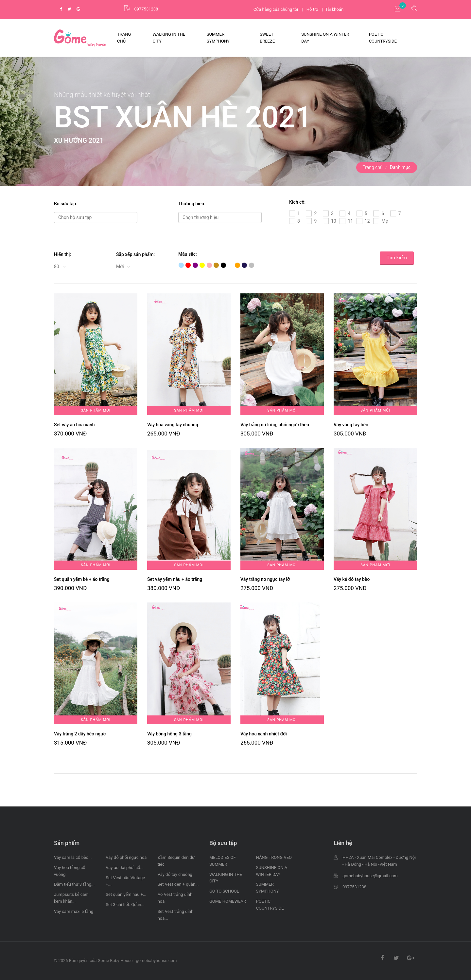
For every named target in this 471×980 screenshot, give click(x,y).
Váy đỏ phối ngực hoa (126, 857)
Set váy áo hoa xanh (74, 425)
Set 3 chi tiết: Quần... (125, 905)
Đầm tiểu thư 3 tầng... (74, 884)
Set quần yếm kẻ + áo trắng (82, 579)
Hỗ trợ (312, 9)
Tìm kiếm (397, 258)
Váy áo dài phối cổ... (124, 868)
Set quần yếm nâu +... (126, 894)
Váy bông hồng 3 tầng (169, 734)
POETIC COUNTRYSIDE (383, 38)
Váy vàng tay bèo (351, 425)
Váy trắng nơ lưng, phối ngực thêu (275, 425)
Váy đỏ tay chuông (175, 874)
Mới (121, 267)
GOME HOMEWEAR (228, 901)
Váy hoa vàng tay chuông (173, 425)
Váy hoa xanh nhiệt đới (264, 734)
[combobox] (96, 217)
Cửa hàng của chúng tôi (276, 9)
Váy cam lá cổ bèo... (73, 857)
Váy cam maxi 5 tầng (74, 911)
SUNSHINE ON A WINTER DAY (325, 38)
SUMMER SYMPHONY (218, 38)
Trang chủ (373, 167)
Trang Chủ (124, 38)
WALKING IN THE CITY (169, 38)
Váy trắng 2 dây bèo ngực (80, 734)
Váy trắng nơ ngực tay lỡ (265, 579)
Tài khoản (334, 9)
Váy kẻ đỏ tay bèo (352, 579)
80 (57, 267)
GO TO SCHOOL (224, 891)
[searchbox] (96, 217)
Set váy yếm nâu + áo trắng (175, 579)
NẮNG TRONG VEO (274, 857)
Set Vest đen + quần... (178, 884)
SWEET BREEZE (267, 38)
